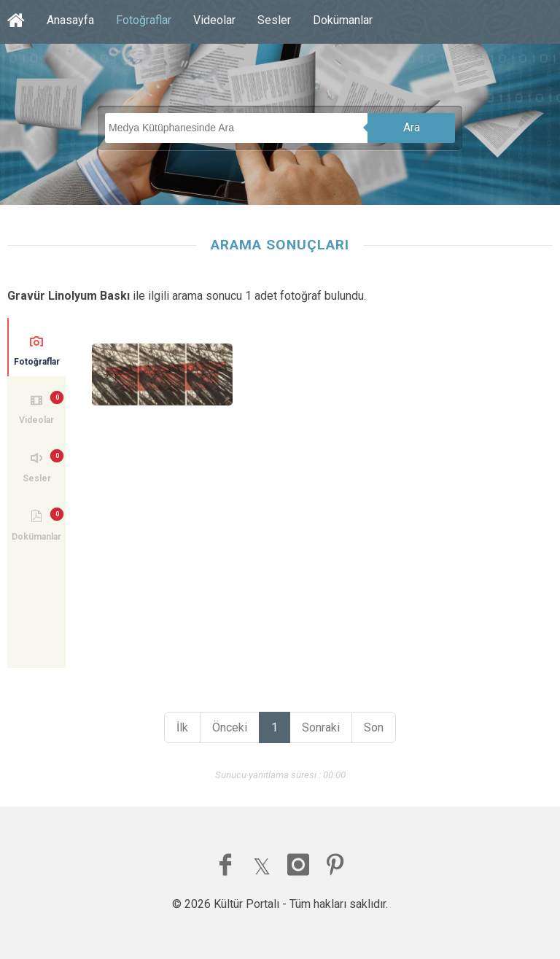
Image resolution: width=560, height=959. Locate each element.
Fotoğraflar (144, 20)
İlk (182, 727)
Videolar (214, 20)
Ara (412, 127)
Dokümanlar (343, 20)
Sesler (274, 20)
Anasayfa (70, 20)
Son (374, 727)
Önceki (230, 727)
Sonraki (321, 727)
